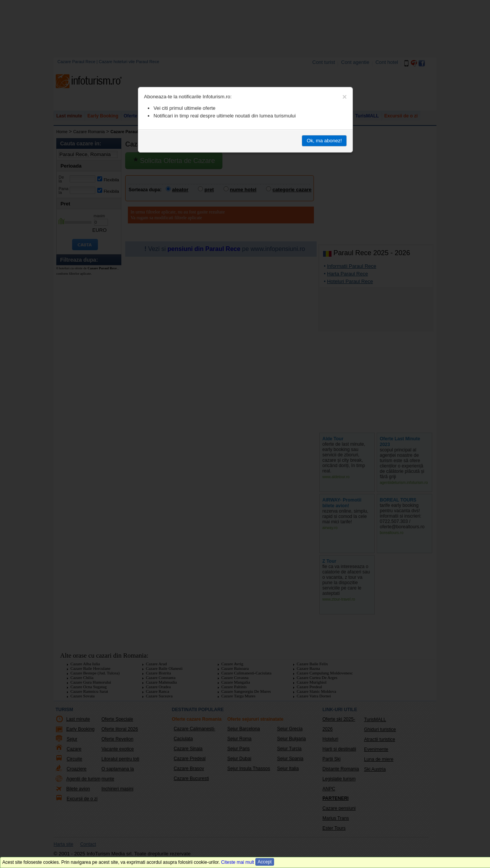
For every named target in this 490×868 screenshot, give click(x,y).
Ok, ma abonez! (324, 141)
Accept (265, 862)
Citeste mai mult (238, 862)
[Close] (345, 97)
